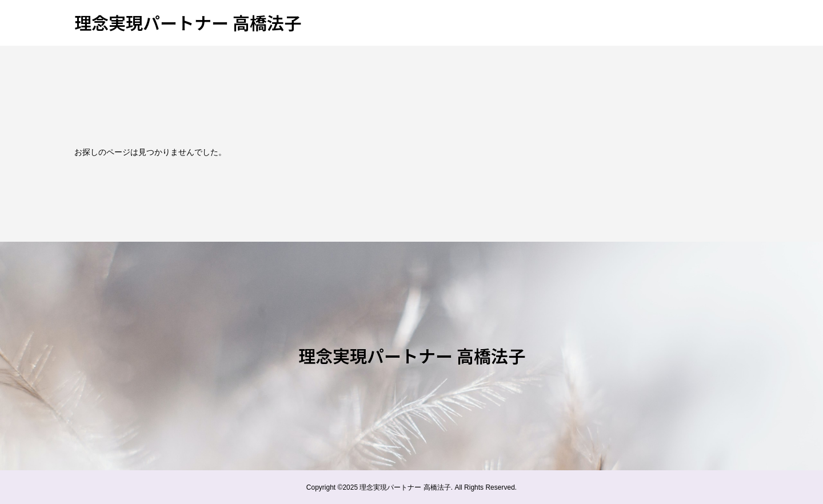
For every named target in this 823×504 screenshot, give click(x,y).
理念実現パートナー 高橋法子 (188, 22)
